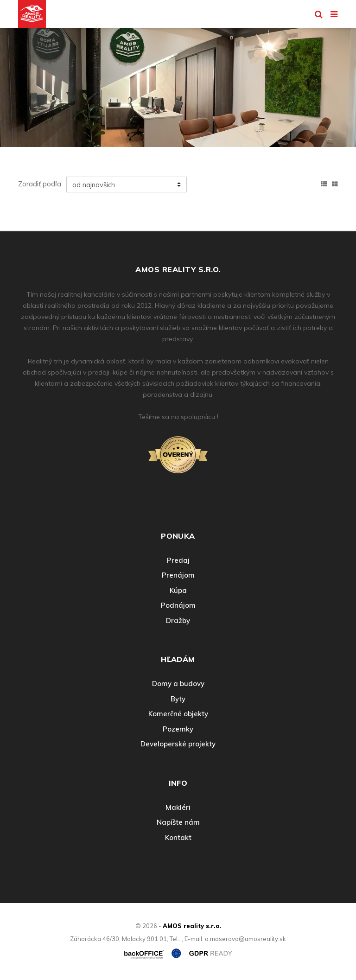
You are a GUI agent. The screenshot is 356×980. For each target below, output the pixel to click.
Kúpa (178, 590)
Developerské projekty (178, 744)
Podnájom (178, 605)
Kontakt (178, 837)
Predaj (178, 560)
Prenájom (178, 575)
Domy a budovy (178, 684)
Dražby (178, 620)
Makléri (178, 807)
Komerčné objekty (178, 714)
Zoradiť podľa (40, 184)
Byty (178, 699)
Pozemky (178, 729)
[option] (178, 85)
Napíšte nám (178, 822)
